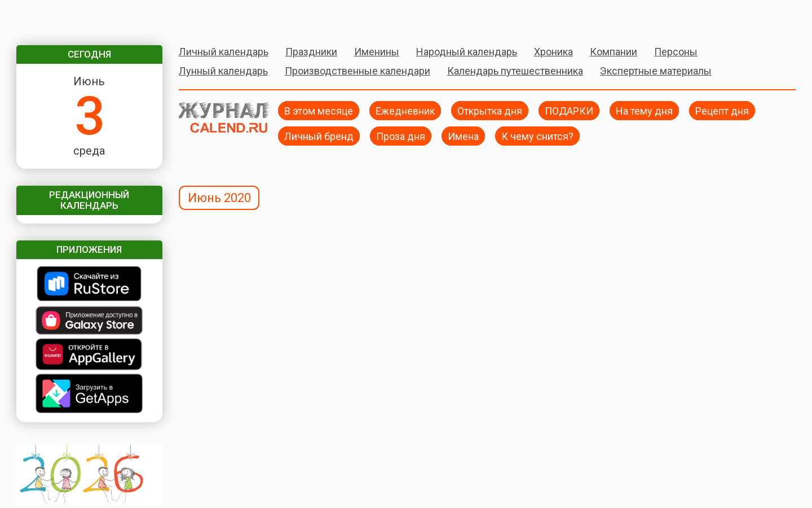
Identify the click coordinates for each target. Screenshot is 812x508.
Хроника (553, 52)
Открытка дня (490, 110)
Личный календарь (224, 52)
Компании (614, 52)
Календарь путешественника (515, 71)
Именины (377, 52)
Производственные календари (358, 71)
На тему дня (644, 110)
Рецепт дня (722, 110)
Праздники (311, 52)
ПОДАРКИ (569, 110)
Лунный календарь (223, 71)
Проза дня (401, 136)
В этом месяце (319, 110)
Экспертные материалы (656, 71)
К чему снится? (537, 136)
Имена (463, 136)
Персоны (676, 52)
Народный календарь (467, 52)
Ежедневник (405, 110)
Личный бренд (319, 136)
